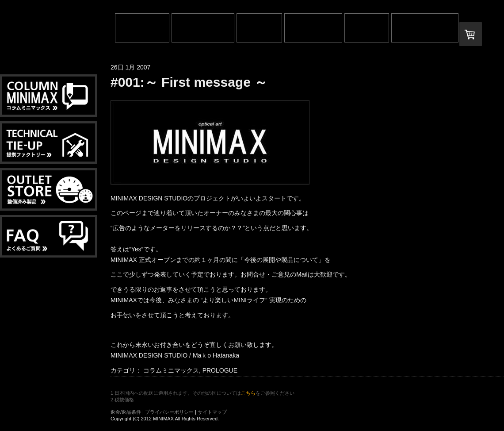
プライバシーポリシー (169, 412)
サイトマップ (212, 412)
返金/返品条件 (126, 412)
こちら (248, 393)
